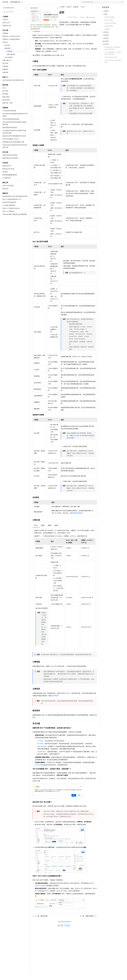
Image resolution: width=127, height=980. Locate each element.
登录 (121, 3)
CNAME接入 (42, 758)
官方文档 (5, 8)
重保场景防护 (79, 519)
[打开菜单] (3, 3)
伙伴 (54, 3)
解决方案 (32, 3)
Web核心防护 (42, 753)
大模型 (21, 3)
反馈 (67, 932)
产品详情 (82, 24)
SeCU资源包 (39, 771)
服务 (59, 3)
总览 (39, 828)
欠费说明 (56, 702)
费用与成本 (66, 700)
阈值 (84, 764)
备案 (104, 3)
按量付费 (76, 13)
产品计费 (62, 13)
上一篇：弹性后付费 (40, 922)
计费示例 (70, 462)
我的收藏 (92, 24)
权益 (39, 3)
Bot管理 (40, 750)
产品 (26, 3)
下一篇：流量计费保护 (88, 922)
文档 (100, 3)
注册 (114, 3)
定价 (43, 3)
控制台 (109, 3)
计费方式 (69, 13)
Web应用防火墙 (15, 8)
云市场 (49, 3)
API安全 (40, 747)
